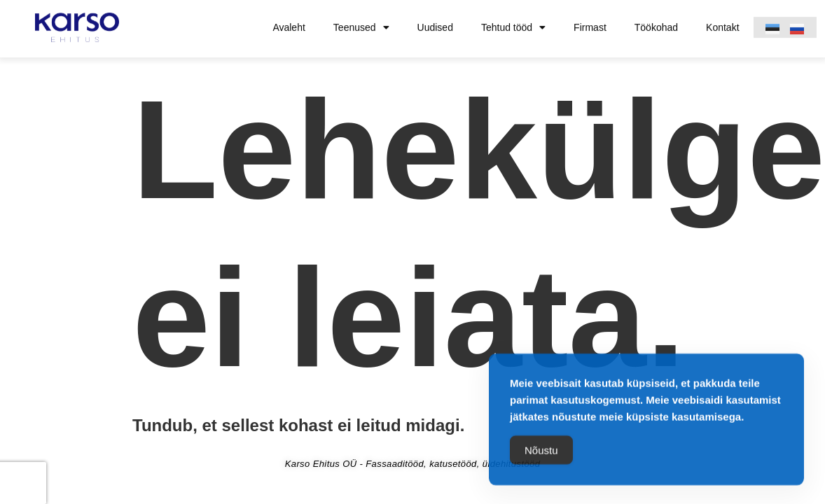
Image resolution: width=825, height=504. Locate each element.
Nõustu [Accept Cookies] (541, 453)
